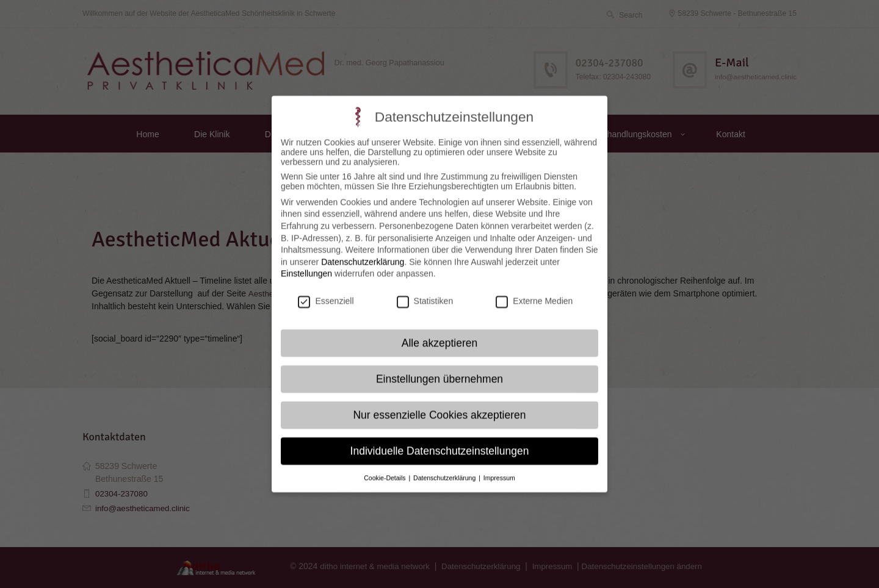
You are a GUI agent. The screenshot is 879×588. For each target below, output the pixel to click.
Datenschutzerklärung (363, 250)
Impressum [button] (499, 466)
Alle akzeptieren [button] (440, 331)
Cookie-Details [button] (385, 466)
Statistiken (425, 289)
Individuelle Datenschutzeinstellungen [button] (440, 439)
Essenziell (326, 289)
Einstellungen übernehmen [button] (440, 367)
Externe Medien (534, 289)
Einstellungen (306, 262)
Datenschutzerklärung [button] (445, 466)
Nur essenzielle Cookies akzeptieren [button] (439, 403)
